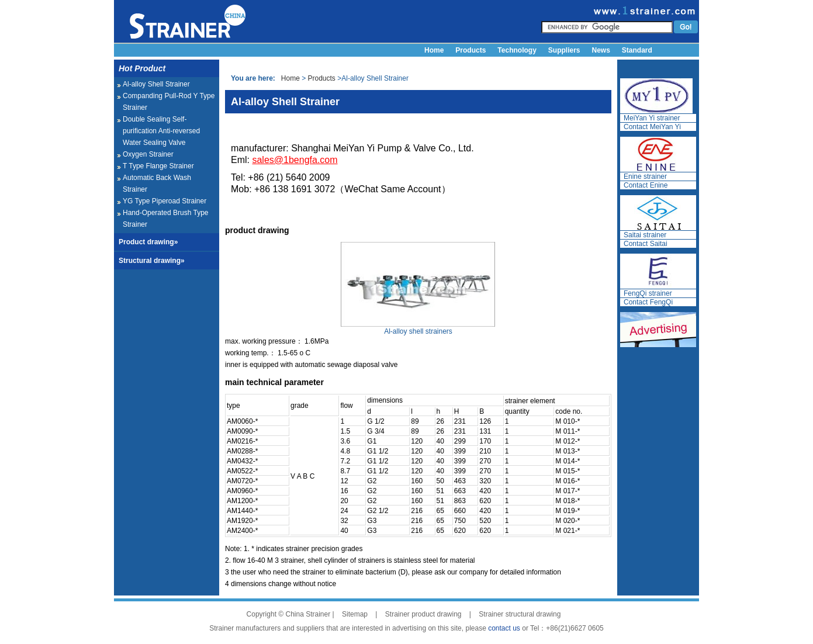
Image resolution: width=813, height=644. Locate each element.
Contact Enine (646, 185)
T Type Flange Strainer (158, 166)
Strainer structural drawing (520, 614)
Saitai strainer (645, 235)
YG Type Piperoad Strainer (165, 201)
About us (440, 63)
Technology (517, 50)
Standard (637, 50)
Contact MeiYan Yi (652, 127)
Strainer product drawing (423, 614)
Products (470, 50)
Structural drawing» (152, 261)
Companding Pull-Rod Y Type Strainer (169, 102)
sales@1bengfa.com (295, 160)
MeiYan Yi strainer (652, 118)
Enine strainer (645, 176)
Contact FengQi (648, 302)
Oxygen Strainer (148, 154)
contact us (504, 628)
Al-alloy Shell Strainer (156, 84)
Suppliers (564, 50)
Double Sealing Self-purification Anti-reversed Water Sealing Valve (161, 131)
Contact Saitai (646, 244)
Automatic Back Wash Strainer (157, 183)
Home (434, 50)
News (601, 50)
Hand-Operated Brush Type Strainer (166, 219)
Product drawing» (148, 242)
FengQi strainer (648, 293)
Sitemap (355, 614)
